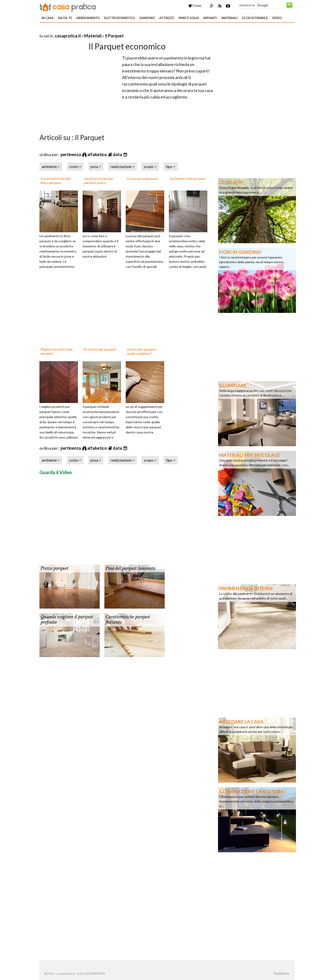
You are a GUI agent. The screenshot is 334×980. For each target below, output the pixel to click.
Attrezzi (167, 18)
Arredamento (88, 18)
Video (277, 18)
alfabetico (97, 154)
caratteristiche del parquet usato (98, 181)
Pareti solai (189, 18)
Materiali (230, 18)
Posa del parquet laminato (130, 568)
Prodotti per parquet (100, 349)
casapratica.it (68, 36)
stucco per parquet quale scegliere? (142, 351)
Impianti (210, 18)
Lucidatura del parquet (188, 179)
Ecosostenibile (255, 18)
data (118, 154)
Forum (195, 6)
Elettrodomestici (120, 18)
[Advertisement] (94, 30)
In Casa (48, 18)
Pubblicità (281, 973)
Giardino (147, 18)
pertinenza (71, 154)
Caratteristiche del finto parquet (56, 181)
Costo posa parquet (142, 179)
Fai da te (65, 18)
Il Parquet (114, 36)
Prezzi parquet (55, 568)
